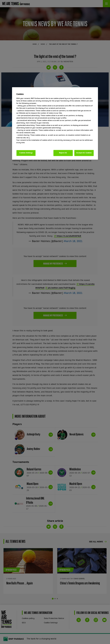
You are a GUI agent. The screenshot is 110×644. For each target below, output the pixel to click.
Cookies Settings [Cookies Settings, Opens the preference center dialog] (26, 153)
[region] (55, 123)
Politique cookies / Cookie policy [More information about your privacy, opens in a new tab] (29, 145)
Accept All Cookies (84, 153)
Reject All (63, 153)
